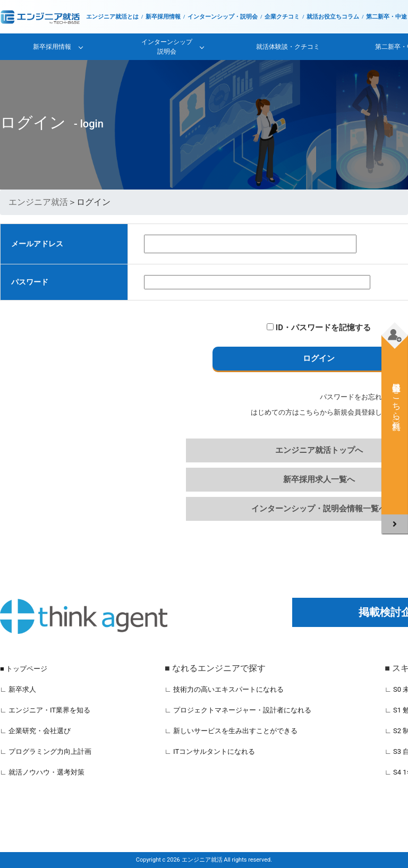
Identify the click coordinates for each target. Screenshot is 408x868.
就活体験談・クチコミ (288, 47)
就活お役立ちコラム (333, 17)
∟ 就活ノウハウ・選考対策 (42, 772)
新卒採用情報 (163, 17)
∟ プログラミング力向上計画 (46, 751)
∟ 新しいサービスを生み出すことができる (231, 731)
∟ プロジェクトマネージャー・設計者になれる (238, 710)
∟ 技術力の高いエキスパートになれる (224, 689)
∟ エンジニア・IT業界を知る (45, 710)
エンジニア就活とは (112, 17)
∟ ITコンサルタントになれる (210, 751)
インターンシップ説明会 (167, 47)
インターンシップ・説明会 (223, 17)
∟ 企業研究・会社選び (35, 731)
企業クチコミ (282, 17)
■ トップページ (24, 669)
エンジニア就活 (38, 202)
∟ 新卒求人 (18, 689)
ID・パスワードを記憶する (319, 328)
